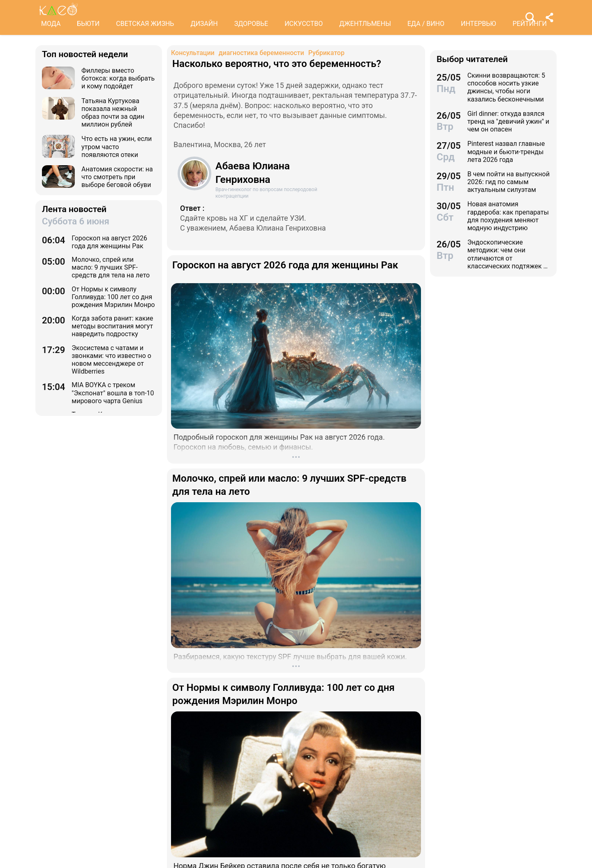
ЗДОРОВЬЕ (251, 24)
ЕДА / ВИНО (426, 24)
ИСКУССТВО (304, 24)
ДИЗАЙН (204, 24)
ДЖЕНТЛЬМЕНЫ (365, 24)
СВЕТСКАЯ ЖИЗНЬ (145, 24)
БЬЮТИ (88, 24)
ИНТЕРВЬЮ (479, 24)
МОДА (51, 24)
